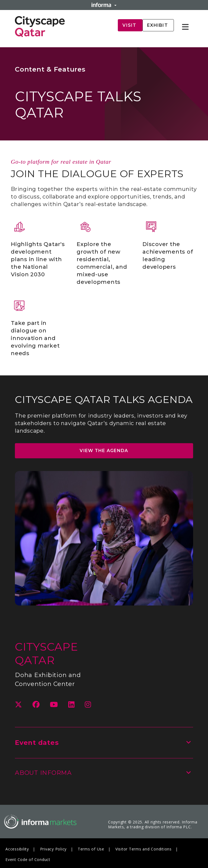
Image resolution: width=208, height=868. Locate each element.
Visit (130, 25)
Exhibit (158, 25)
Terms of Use (91, 849)
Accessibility (17, 849)
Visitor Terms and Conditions (144, 849)
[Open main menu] (188, 27)
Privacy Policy (53, 849)
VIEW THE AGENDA (104, 451)
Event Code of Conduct (28, 859)
